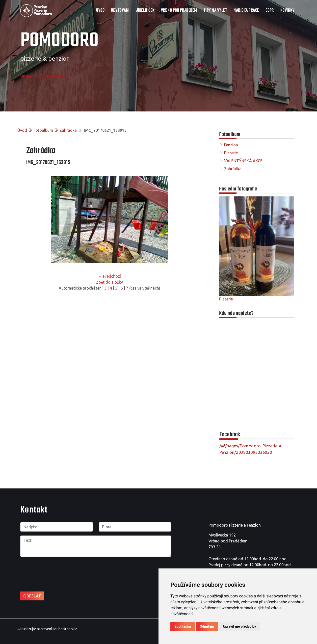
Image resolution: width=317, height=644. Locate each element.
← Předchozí (109, 276)
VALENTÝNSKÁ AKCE (243, 161)
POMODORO (59, 41)
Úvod (100, 11)
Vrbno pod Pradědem (45, 77)
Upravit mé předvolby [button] (239, 626)
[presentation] (58, 571)
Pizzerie (231, 153)
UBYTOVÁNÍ (120, 11)
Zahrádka (68, 130)
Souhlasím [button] (183, 626)
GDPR (270, 11)
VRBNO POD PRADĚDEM (179, 11)
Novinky (288, 11)
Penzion (231, 145)
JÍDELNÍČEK (145, 11)
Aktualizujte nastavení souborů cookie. (48, 629)
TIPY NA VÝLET (215, 11)
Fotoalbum (43, 130)
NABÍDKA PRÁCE (246, 11)
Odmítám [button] (207, 626)
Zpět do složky (109, 282)
